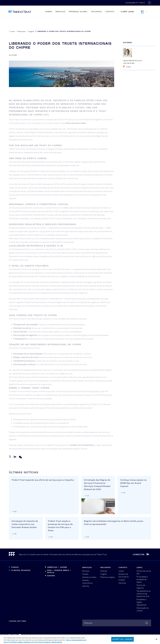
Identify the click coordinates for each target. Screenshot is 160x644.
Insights (30, 31)
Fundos (15, 567)
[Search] (147, 623)
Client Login (127, 12)
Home (12, 31)
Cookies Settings (17, 621)
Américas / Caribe (57, 567)
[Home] (14, 555)
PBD (114, 635)
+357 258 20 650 (129, 63)
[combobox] (117, 623)
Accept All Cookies (123, 640)
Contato (110, 12)
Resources (21, 31)
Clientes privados (21, 570)
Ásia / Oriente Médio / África (59, 571)
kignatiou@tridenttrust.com (133, 61)
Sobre (49, 12)
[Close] (156, 640)
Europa (51, 576)
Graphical (106, 635)
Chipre (127, 67)
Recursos (97, 12)
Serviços (60, 12)
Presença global (78, 12)
